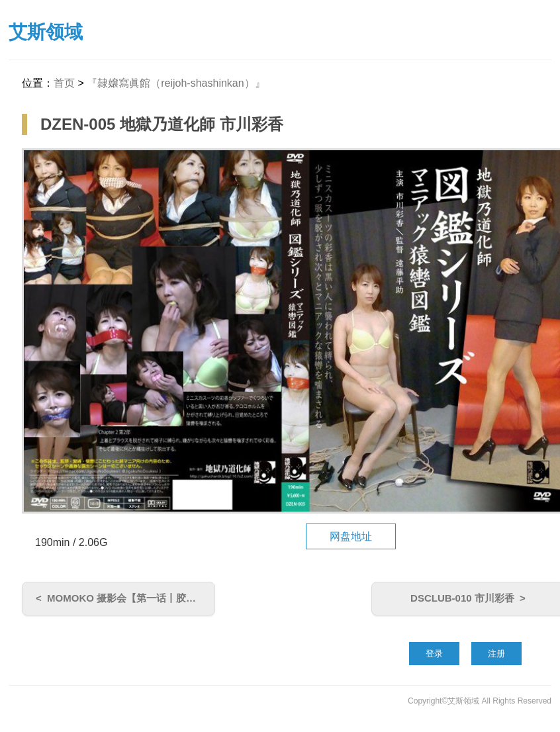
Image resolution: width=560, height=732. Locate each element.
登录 (434, 654)
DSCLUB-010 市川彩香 (462, 598)
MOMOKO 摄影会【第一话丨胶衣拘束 (131, 598)
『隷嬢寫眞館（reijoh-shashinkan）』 (176, 83)
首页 (64, 83)
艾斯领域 (46, 32)
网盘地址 (351, 536)
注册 (496, 654)
